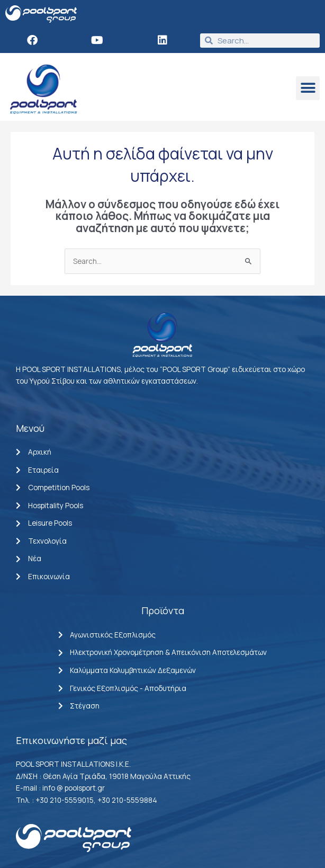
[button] (308, 88)
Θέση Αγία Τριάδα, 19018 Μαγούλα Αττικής (117, 776)
